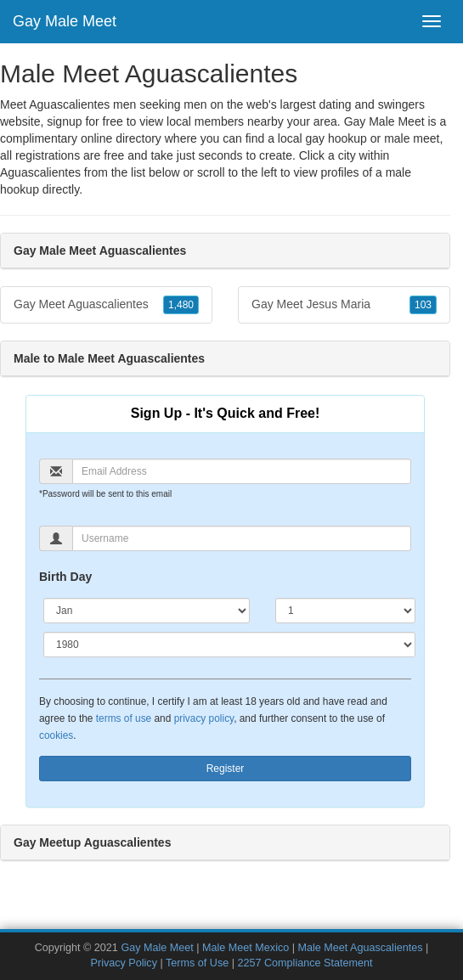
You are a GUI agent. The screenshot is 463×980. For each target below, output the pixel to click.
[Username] (242, 538)
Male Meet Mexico (246, 948)
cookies (56, 735)
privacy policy (204, 718)
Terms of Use (197, 963)
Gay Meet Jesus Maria (344, 305)
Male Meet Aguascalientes (361, 948)
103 (423, 305)
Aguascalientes (40, 172)
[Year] (229, 645)
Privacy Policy (124, 963)
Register (226, 769)
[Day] (345, 611)
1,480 (181, 305)
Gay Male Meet (65, 21)
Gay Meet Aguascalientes (106, 305)
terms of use (124, 718)
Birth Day (65, 577)
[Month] (147, 611)
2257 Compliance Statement (305, 963)
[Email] (242, 471)
